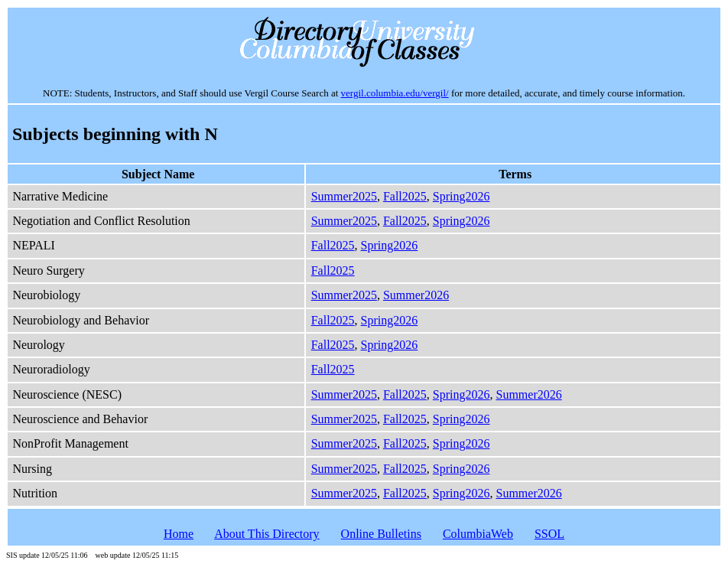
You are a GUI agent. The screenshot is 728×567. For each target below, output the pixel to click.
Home (179, 534)
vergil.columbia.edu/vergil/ (395, 93)
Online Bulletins (381, 534)
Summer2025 (344, 196)
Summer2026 (416, 295)
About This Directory (266, 534)
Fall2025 (405, 196)
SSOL (549, 534)
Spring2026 (461, 196)
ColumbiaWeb (478, 534)
